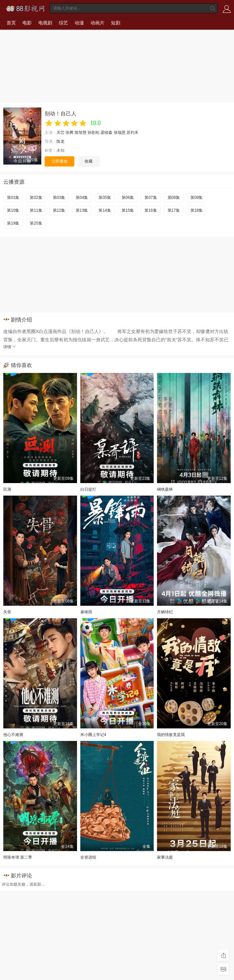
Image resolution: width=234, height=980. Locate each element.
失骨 (7, 612)
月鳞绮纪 (165, 612)
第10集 (13, 210)
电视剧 (45, 23)
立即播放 (59, 161)
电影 (27, 23)
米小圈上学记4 (93, 735)
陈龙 (60, 141)
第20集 (36, 223)
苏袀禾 (133, 133)
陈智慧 (81, 133)
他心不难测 (13, 735)
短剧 (116, 23)
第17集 (174, 210)
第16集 (151, 210)
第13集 (82, 210)
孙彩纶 (94, 133)
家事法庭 (165, 857)
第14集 (105, 210)
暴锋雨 (86, 612)
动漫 (79, 23)
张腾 (69, 133)
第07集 (151, 198)
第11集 (36, 210)
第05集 (105, 198)
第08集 (174, 198)
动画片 (97, 23)
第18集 (196, 210)
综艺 (63, 23)
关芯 (60, 133)
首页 (11, 23)
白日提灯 (88, 489)
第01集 (13, 198)
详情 (10, 347)
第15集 (128, 210)
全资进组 (88, 857)
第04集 (82, 198)
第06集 (128, 198)
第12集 (59, 210)
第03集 (59, 198)
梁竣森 (106, 133)
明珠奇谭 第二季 (18, 857)
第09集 (196, 198)
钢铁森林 (165, 489)
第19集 (13, 223)
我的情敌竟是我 (171, 735)
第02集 (36, 198)
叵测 (7, 489)
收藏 (89, 161)
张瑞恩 (120, 133)
